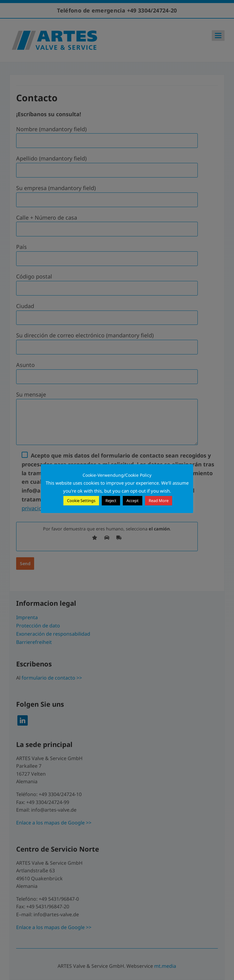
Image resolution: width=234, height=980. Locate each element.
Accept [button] (133, 501)
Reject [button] (111, 501)
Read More (159, 501)
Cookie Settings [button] (81, 501)
